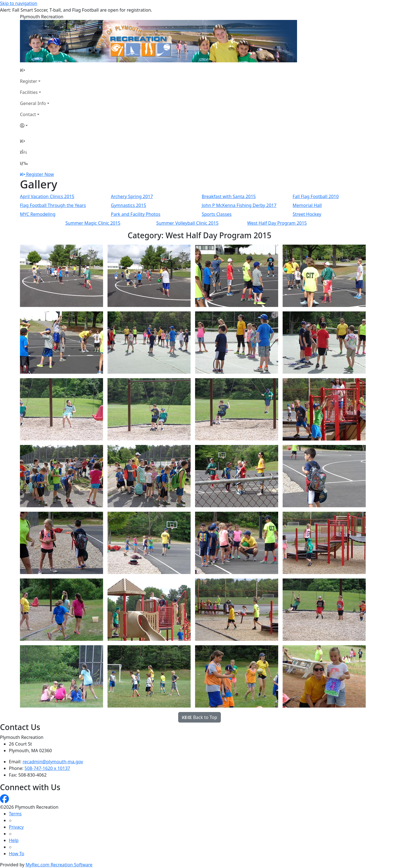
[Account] (35, 126)
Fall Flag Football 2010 (316, 196)
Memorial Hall (307, 205)
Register (29, 81)
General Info (33, 103)
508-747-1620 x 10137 (47, 768)
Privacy (16, 827)
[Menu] (24, 163)
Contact (28, 114)
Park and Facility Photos (136, 214)
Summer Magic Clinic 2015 (93, 223)
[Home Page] (35, 70)
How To (16, 854)
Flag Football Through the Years (53, 205)
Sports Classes (217, 214)
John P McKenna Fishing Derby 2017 (239, 205)
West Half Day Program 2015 (277, 223)
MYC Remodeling (38, 214)
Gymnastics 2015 (128, 205)
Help (14, 840)
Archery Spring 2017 (132, 196)
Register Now (40, 174)
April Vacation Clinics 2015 (47, 196)
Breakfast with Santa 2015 (229, 196)
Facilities (29, 92)
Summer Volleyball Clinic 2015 (187, 223)
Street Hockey (307, 214)
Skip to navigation (19, 3)
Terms (15, 814)
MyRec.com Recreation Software (59, 865)
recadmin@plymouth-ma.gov (53, 762)
